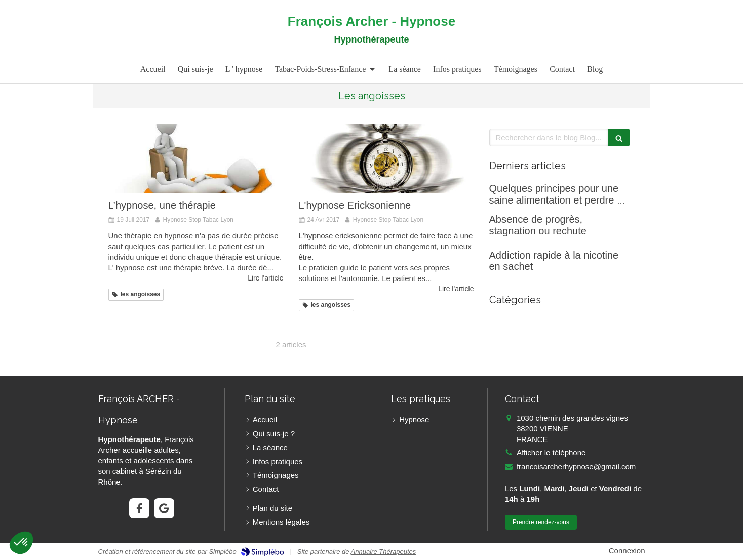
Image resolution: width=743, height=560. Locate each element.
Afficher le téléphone (551, 452)
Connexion (627, 551)
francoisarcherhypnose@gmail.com (576, 467)
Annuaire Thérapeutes (384, 552)
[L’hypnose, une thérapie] (196, 158)
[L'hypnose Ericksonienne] (386, 158)
